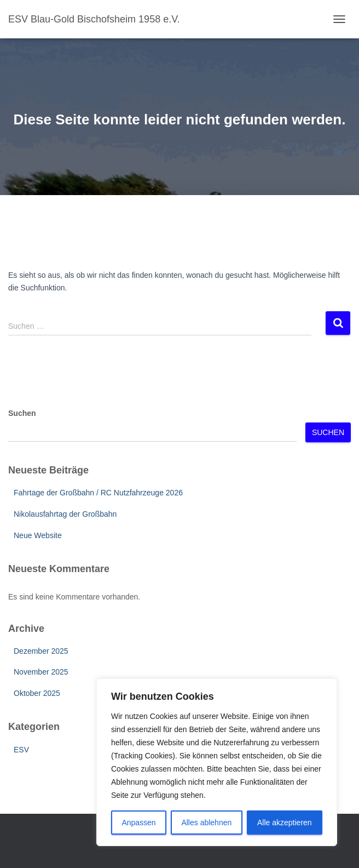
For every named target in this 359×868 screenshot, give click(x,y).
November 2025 (41, 672)
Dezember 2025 (41, 651)
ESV (21, 750)
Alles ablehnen (206, 823)
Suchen (22, 413)
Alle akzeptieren (285, 823)
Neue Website (38, 535)
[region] (217, 762)
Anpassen (138, 823)
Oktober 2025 (37, 693)
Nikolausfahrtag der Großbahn (65, 514)
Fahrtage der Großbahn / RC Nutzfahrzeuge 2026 (98, 493)
